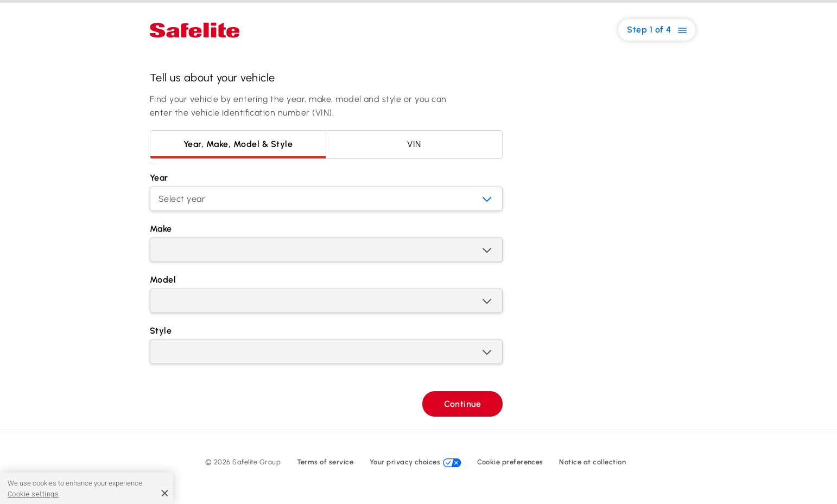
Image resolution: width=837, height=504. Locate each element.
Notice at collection (592, 462)
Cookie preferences (510, 462)
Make (161, 229)
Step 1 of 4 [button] (657, 30)
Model (163, 280)
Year (159, 178)
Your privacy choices (416, 462)
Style (161, 331)
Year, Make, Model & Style (238, 144)
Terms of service (325, 462)
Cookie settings (33, 494)
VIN (414, 144)
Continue (462, 404)
